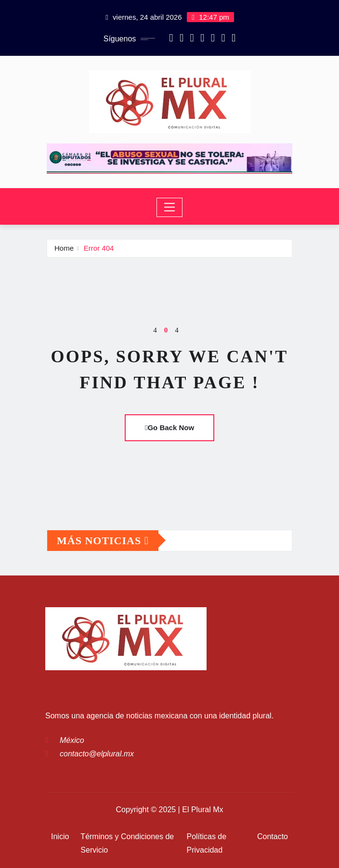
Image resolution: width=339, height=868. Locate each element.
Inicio (60, 836)
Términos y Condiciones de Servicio (127, 843)
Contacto (273, 836)
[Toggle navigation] (170, 207)
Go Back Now (169, 428)
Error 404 (99, 248)
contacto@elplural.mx (97, 754)
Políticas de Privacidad (206, 843)
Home (64, 248)
